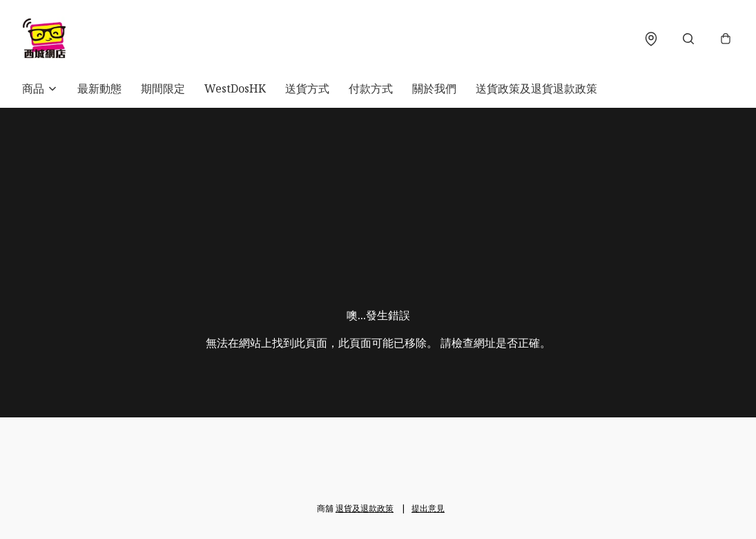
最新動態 (99, 88)
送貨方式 (307, 88)
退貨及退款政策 (365, 508)
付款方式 (371, 88)
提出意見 (428, 508)
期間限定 (163, 88)
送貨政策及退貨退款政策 (536, 88)
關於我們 (434, 88)
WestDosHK (235, 88)
